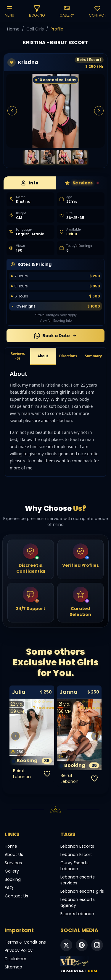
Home (11, 846)
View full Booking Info (56, 321)
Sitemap (13, 967)
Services (13, 863)
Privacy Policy (19, 950)
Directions (68, 356)
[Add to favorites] (47, 774)
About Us (14, 855)
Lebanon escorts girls (82, 891)
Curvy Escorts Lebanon (74, 866)
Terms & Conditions (25, 942)
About (43, 356)
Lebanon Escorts (77, 846)
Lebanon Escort (76, 855)
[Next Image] (99, 111)
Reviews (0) (17, 356)
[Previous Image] (12, 111)
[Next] (96, 736)
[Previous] (15, 736)
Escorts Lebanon (77, 914)
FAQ (9, 888)
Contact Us (16, 896)
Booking (13, 879)
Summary (93, 356)
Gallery (12, 871)
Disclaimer (16, 959)
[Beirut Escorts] (55, 111)
